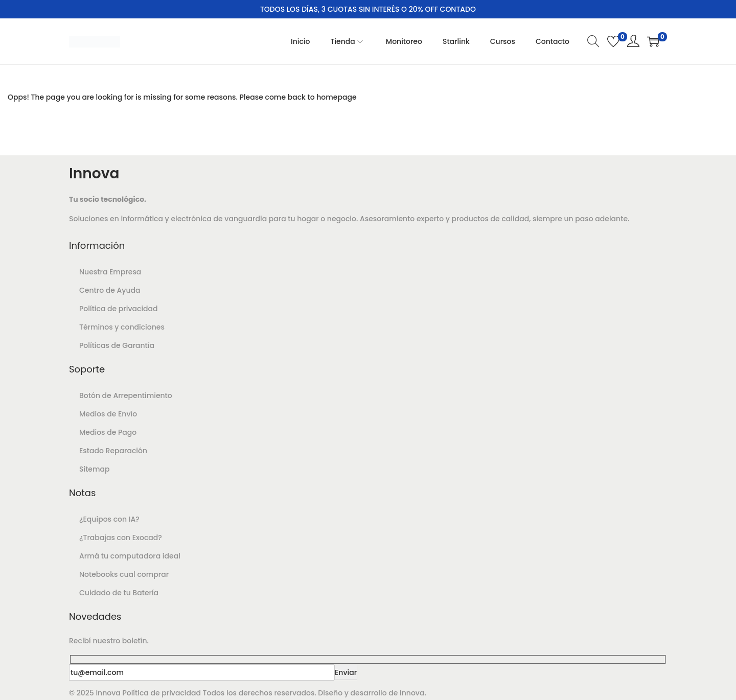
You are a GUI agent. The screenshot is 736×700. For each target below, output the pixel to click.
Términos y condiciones (122, 327)
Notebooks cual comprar (124, 574)
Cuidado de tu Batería (119, 593)
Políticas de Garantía (117, 345)
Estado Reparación (113, 451)
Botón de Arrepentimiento (126, 395)
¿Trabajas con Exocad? (121, 538)
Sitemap (95, 469)
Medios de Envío (108, 414)
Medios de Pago (108, 432)
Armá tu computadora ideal (130, 556)
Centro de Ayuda (110, 290)
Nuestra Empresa (110, 272)
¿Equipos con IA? (109, 519)
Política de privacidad (119, 309)
